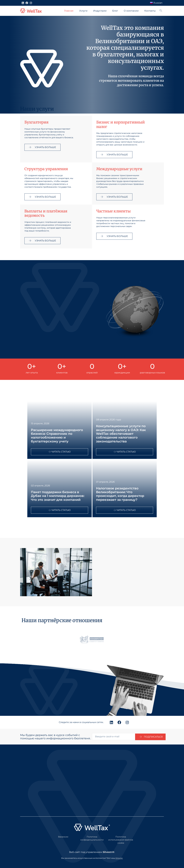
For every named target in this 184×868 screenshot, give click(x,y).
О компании (131, 11)
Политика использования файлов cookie (121, 840)
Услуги (83, 11)
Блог (115, 11)
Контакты (150, 11)
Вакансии (63, 837)
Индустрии (100, 11)
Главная (69, 11)
